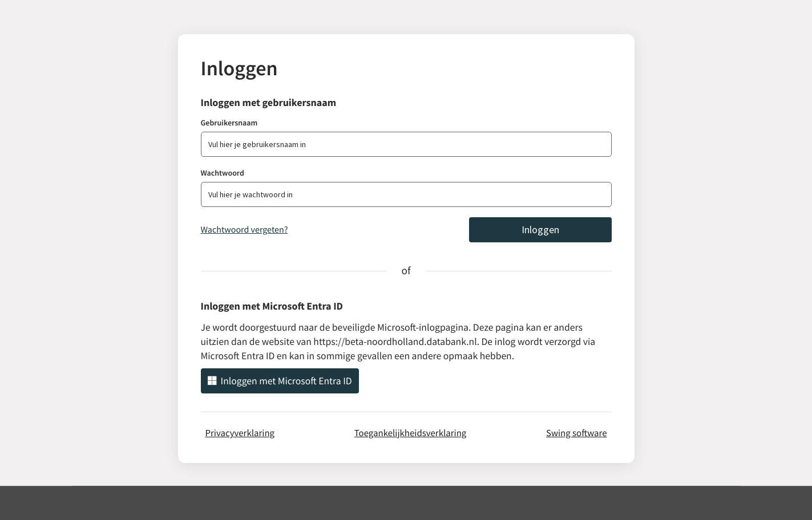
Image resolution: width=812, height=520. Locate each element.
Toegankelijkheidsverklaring (411, 433)
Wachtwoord (223, 173)
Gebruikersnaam (229, 123)
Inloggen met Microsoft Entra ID (280, 381)
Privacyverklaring (240, 433)
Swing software (577, 433)
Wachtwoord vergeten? (245, 230)
